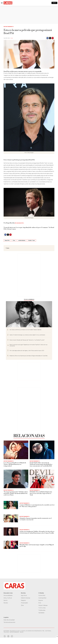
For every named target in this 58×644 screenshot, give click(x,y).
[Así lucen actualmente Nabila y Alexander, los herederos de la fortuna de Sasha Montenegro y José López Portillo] (11, 532)
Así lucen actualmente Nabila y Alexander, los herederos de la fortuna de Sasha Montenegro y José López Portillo (37, 532)
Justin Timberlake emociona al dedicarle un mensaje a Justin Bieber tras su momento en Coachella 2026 (41, 464)
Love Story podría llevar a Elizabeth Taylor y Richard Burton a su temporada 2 (15, 464)
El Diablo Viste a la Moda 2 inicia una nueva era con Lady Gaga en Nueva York (41, 493)
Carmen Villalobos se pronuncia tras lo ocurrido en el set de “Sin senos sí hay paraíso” (37, 506)
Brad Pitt (7, 240)
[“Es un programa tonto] (16, 479)
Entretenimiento (9, 27)
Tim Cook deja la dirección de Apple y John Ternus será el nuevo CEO (27, 351)
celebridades (22, 240)
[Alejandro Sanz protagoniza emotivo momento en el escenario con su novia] (11, 518)
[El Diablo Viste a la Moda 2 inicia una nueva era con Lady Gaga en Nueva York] (42, 479)
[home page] (8, 3)
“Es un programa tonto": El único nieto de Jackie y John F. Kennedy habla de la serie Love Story (16, 493)
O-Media (41, 593)
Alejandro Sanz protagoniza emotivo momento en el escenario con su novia (35, 519)
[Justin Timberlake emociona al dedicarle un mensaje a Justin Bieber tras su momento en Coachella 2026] (42, 450)
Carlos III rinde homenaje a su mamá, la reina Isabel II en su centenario (27, 335)
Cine (14, 240)
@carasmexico (19, 223)
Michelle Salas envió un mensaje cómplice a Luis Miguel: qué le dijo (37, 546)
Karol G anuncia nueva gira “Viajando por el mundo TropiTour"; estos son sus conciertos (28, 345)
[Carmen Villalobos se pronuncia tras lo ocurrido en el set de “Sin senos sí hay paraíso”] (11, 505)
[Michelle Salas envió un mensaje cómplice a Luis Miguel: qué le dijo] (11, 545)
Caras (12, 38)
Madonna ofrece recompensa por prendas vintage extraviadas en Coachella (28, 356)
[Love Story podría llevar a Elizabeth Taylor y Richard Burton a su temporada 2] (16, 450)
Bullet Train (32, 240)
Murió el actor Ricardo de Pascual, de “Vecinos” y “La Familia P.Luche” (27, 340)
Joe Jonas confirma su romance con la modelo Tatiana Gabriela (25, 330)
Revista (54, 3)
